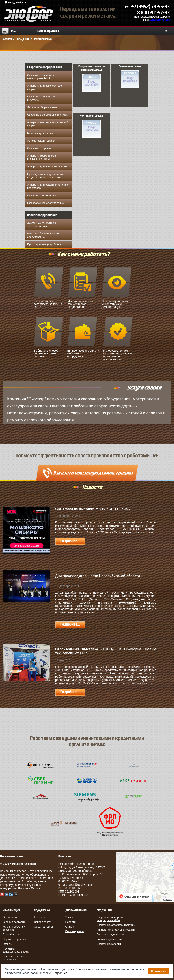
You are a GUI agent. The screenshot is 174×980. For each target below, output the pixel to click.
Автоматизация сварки (41, 141)
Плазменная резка (130, 77)
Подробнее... (70, 541)
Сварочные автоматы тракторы (116, 925)
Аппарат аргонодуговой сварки (116, 930)
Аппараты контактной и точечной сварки (48, 124)
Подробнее (60, 973)
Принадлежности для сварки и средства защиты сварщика (46, 176)
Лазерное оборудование (42, 107)
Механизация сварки (40, 133)
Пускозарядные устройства (44, 244)
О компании (10, 917)
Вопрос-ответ (42, 922)
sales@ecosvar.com (160, 20)
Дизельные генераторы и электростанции (43, 224)
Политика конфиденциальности (16, 950)
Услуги (69, 917)
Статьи (70, 927)
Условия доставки (14, 922)
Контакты (40, 917)
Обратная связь (44, 927)
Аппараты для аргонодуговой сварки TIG (45, 87)
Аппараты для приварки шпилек (47, 166)
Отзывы (8, 944)
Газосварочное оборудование (46, 203)
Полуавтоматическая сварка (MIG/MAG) (92, 78)
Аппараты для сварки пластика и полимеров (48, 186)
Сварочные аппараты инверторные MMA (40, 77)
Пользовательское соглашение (14, 958)
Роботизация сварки (109, 939)
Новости (70, 922)
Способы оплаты (13, 934)
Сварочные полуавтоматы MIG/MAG (43, 98)
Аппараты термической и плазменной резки (43, 157)
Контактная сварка (91, 126)
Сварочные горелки (39, 148)
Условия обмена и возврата (14, 928)
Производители (75, 931)
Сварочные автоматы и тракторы (48, 115)
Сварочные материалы (41, 195)
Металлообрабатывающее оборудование (44, 235)
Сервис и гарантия (14, 939)
